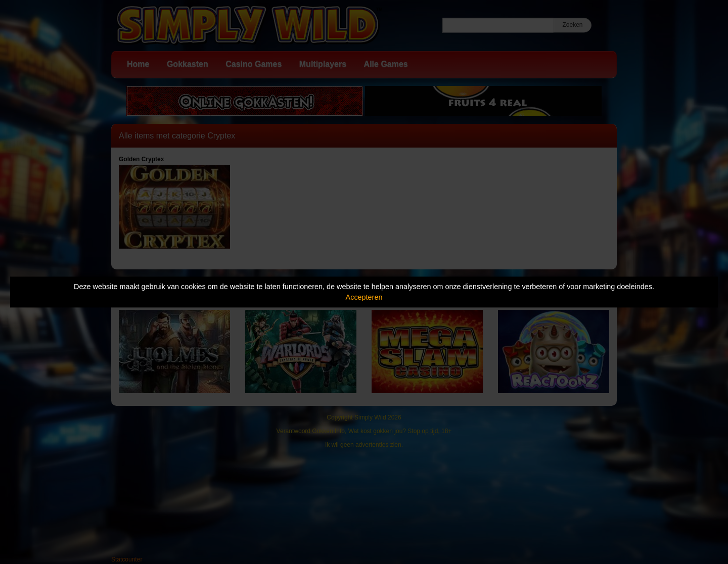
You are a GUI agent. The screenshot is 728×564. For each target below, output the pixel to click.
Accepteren (364, 297)
